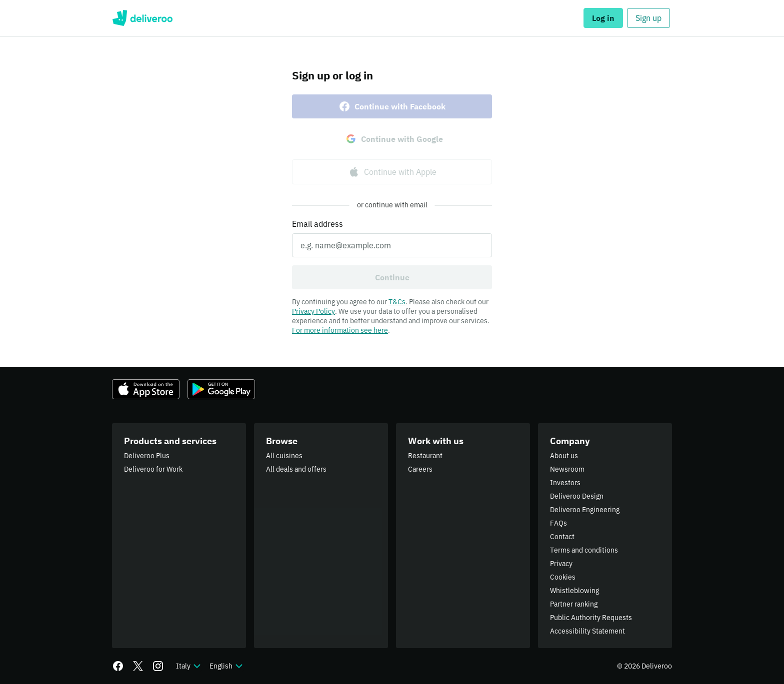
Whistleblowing (574, 591)
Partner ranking (574, 604)
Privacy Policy (313, 311)
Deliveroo (142, 18)
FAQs (558, 523)
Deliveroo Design (577, 496)
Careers (420, 469)
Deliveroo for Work (153, 469)
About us (564, 456)
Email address (317, 224)
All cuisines (284, 456)
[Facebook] (118, 666)
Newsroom (567, 469)
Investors (565, 483)
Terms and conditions (584, 550)
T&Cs (397, 302)
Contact (562, 537)
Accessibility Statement (587, 631)
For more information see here (340, 330)
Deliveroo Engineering (585, 510)
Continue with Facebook (392, 106)
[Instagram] (158, 666)
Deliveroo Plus (147, 456)
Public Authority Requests (591, 618)
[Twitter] (138, 666)
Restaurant (425, 456)
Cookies (563, 577)
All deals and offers (296, 469)
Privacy (561, 564)
